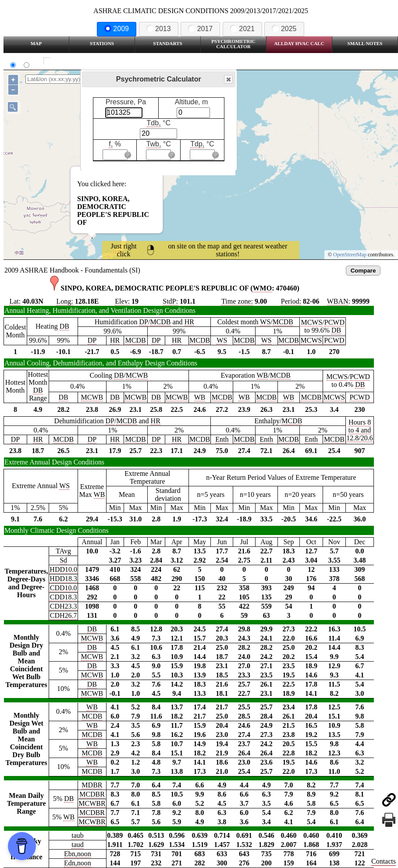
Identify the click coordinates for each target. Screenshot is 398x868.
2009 (117, 29)
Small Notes (365, 43)
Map (36, 43)
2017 (200, 29)
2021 (242, 29)
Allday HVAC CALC (299, 43)
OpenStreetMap (350, 255)
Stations (102, 43)
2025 (284, 29)
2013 (159, 29)
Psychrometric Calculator (233, 44)
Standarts (168, 43)
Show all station (73, 61)
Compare (363, 271)
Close (228, 80)
